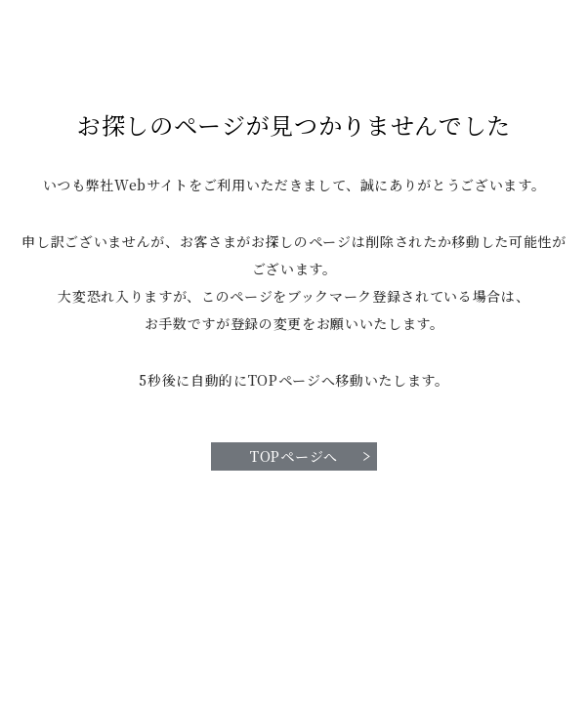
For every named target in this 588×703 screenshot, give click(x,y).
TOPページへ (294, 456)
